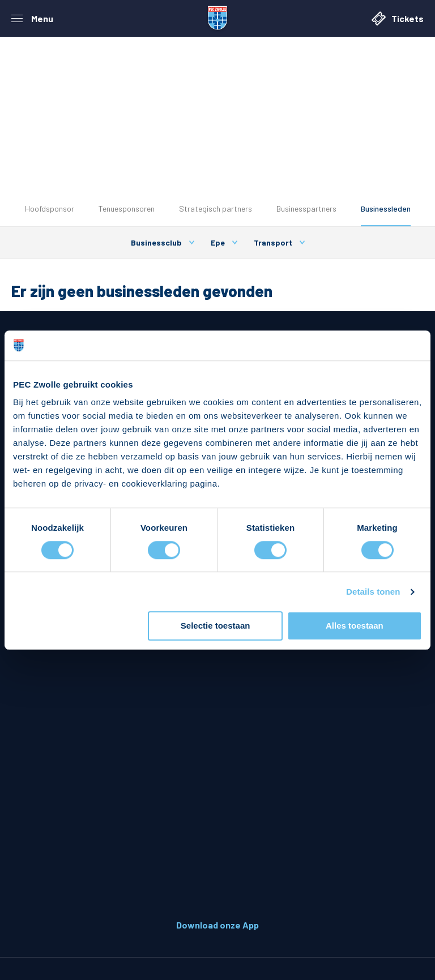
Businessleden (386, 209)
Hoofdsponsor (50, 209)
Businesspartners (306, 209)
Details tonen (373, 592)
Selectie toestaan (216, 626)
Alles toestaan (355, 626)
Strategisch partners (216, 209)
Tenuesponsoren (127, 209)
